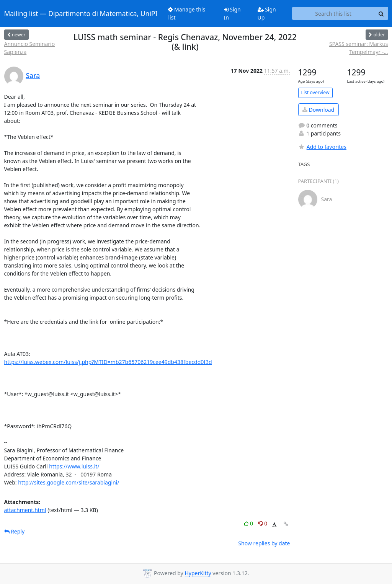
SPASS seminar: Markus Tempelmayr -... (359, 48)
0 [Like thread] (249, 523)
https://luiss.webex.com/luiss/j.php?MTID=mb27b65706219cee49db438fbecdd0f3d (108, 362)
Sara (33, 75)
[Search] (381, 13)
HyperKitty (198, 573)
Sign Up (267, 13)
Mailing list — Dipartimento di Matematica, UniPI (81, 13)
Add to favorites (322, 147)
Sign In (232, 13)
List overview (315, 92)
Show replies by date (264, 543)
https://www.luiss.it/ (74, 466)
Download (318, 110)
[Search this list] (333, 13)
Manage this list (187, 13)
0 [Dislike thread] (263, 523)
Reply (15, 531)
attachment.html (25, 510)
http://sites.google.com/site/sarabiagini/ (69, 482)
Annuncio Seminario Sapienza (30, 48)
